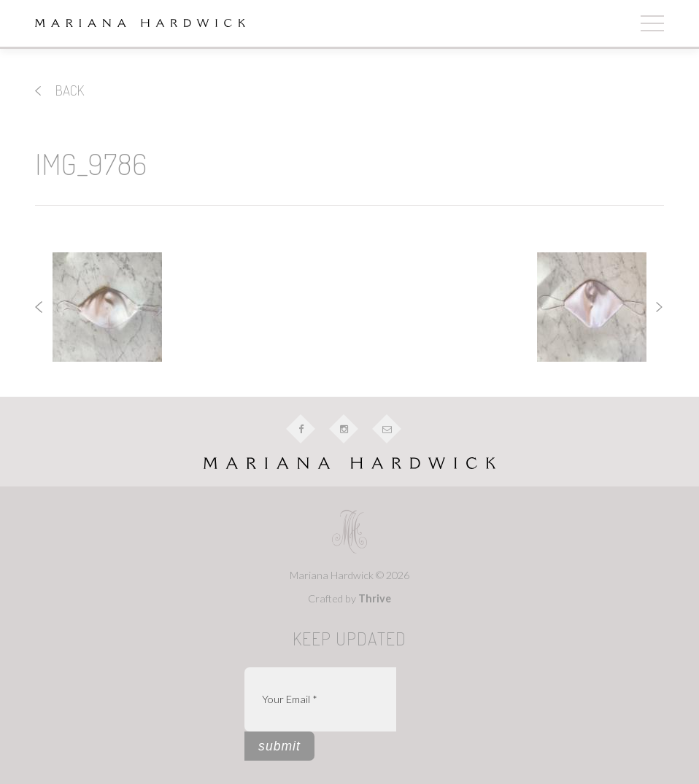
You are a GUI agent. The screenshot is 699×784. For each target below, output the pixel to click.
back (59, 90)
